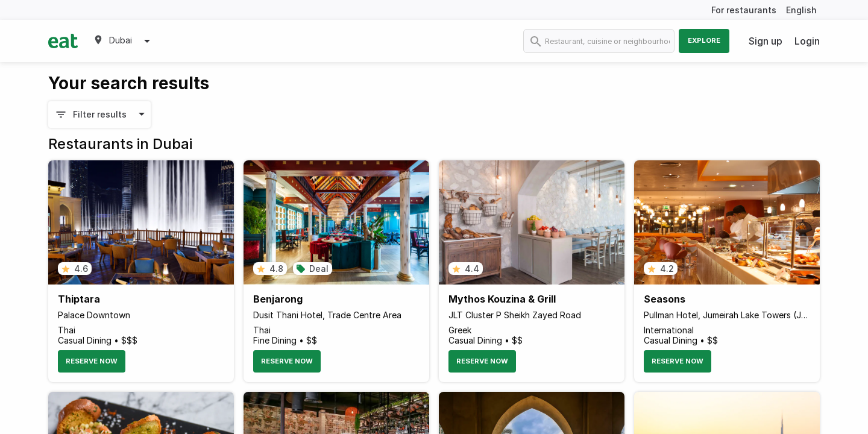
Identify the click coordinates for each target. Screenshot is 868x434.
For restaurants (744, 10)
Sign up (766, 41)
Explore (704, 40)
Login (807, 41)
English (801, 10)
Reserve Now (92, 361)
